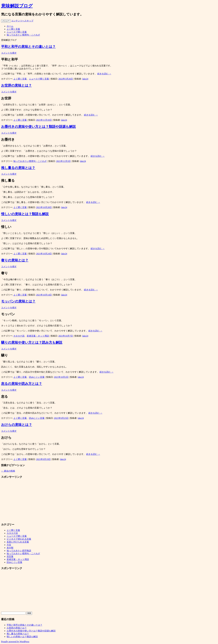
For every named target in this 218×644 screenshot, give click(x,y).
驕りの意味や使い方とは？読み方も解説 (32, 342)
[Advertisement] (85, 501)
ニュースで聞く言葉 (17, 32)
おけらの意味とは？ (17, 425)
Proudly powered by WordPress (15, 642)
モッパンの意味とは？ (18, 301)
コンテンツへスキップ (22, 21)
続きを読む (104, 74)
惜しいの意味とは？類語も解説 (25, 214)
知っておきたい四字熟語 (19, 551)
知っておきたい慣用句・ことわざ (23, 35)
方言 (9, 545)
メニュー (6, 21)
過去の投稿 (8, 471)
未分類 (10, 548)
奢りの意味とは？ (15, 260)
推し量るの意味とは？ (18, 168)
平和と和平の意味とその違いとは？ (28, 47)
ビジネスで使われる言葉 (19, 539)
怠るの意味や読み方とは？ (22, 384)
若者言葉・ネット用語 (38, 336)
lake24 (85, 79)
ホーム (10, 26)
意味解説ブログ (17, 6)
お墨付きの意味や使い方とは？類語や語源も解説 (38, 127)
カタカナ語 (19, 336)
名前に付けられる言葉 (18, 542)
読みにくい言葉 (37, 377)
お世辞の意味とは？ (16, 85)
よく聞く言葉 (13, 29)
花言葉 (10, 556)
